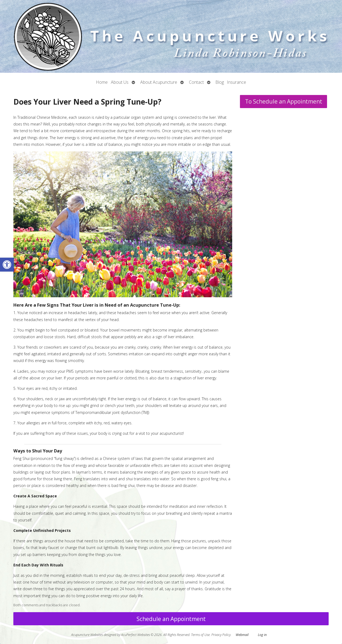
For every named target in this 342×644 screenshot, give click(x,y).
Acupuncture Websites (87, 635)
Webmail (242, 635)
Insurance (237, 82)
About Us (120, 82)
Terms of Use (200, 635)
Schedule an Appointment (171, 619)
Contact (196, 82)
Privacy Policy (221, 635)
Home (102, 82)
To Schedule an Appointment (284, 101)
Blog (220, 82)
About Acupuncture (159, 82)
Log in (262, 635)
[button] (7, 265)
